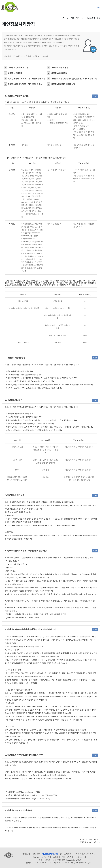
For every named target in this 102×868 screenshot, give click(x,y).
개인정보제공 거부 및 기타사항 (61, 84)
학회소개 (26, 854)
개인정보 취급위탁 (13, 73)
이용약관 (36, 854)
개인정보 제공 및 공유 (58, 68)
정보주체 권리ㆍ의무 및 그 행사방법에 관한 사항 (25, 79)
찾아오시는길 (66, 854)
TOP (95, 96)
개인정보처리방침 (50, 854)
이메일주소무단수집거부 (85, 854)
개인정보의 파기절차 (57, 73)
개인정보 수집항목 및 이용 (16, 68)
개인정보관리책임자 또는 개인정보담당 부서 (23, 84)
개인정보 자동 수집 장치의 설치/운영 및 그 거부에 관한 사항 (72, 79)
